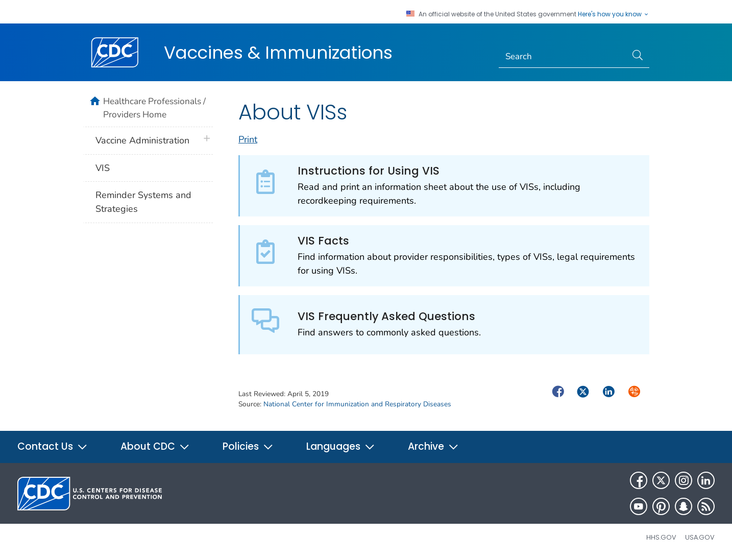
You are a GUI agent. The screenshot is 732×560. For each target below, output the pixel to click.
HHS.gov (661, 537)
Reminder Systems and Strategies (143, 202)
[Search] (563, 57)
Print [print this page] (248, 139)
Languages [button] (341, 446)
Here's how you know (614, 14)
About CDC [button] (155, 446)
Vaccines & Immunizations (278, 53)
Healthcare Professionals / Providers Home (154, 108)
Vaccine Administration (142, 140)
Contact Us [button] (53, 446)
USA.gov (700, 537)
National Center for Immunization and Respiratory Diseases (357, 404)
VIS (103, 168)
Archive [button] (433, 446)
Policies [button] (248, 446)
